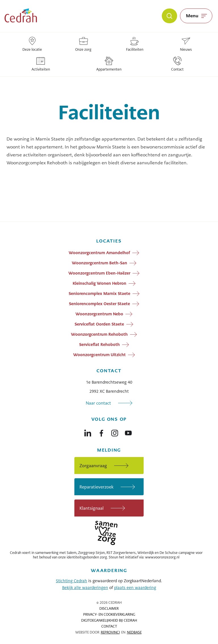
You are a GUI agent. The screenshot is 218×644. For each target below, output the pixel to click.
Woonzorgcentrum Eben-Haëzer (99, 273)
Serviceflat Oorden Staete (99, 324)
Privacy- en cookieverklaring (109, 615)
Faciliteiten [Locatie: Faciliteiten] (135, 44)
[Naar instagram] (115, 432)
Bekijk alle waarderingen (85, 588)
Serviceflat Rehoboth (99, 345)
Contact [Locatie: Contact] (177, 64)
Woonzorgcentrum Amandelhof (99, 253)
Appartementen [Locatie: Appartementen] (109, 64)
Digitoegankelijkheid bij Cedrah (109, 620)
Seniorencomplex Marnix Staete (99, 294)
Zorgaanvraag (93, 466)
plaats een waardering (135, 588)
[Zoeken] (169, 16)
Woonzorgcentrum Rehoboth (99, 334)
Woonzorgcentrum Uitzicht (99, 355)
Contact (109, 626)
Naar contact (98, 403)
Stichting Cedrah (72, 581)
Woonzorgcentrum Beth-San (99, 263)
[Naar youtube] (128, 432)
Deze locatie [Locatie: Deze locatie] (32, 44)
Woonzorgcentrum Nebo (99, 314)
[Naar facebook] (101, 432)
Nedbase (134, 632)
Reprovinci (110, 632)
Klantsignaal (92, 508)
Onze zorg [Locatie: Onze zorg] (83, 44)
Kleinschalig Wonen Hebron (99, 283)
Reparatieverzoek (97, 487)
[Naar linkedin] (88, 432)
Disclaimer (109, 609)
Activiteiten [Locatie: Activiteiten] (41, 64)
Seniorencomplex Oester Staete (99, 304)
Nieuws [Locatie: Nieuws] (186, 44)
